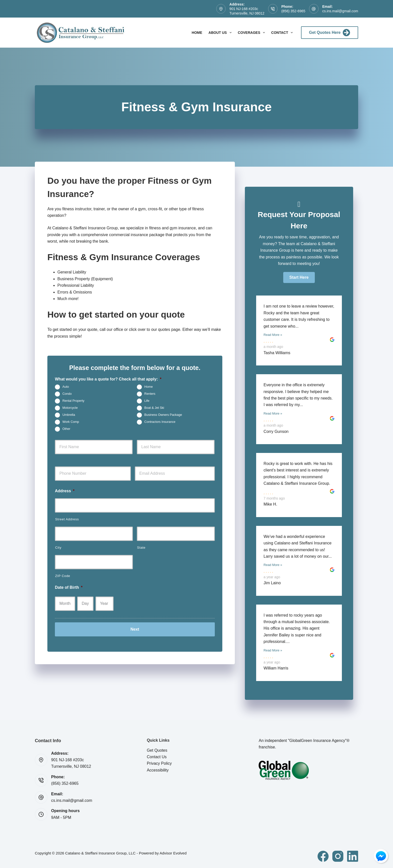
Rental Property (73, 401)
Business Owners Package (163, 415)
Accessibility (158, 770)
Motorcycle (70, 408)
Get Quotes (157, 750)
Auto (66, 387)
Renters (150, 394)
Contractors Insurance (160, 422)
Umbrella (69, 415)
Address (65, 491)
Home (197, 33)
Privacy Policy (159, 763)
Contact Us (157, 757)
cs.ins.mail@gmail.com (340, 11)
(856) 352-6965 (293, 11)
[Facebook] (323, 856)
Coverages (252, 33)
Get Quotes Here (330, 33)
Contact (283, 33)
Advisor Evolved (173, 853)
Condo (67, 394)
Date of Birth (69, 587)
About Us (221, 33)
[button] (299, 277)
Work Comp (71, 422)
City (58, 548)
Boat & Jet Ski (154, 408)
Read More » (273, 335)
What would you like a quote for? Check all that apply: (108, 379)
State (141, 548)
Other (66, 429)
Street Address (67, 519)
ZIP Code (63, 576)
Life (147, 401)
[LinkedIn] (353, 856)
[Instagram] (338, 856)
